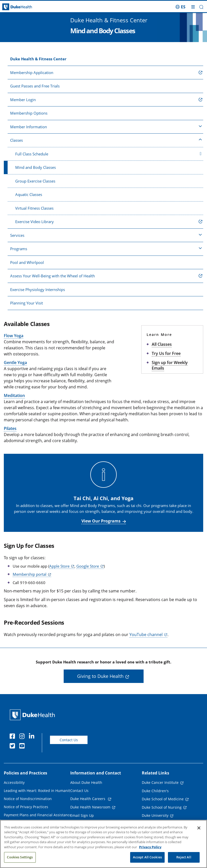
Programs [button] (106, 248)
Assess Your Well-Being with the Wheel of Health (53, 276)
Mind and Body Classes (36, 167)
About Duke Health (86, 782)
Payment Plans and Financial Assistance (38, 815)
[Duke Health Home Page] (33, 715)
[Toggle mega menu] (193, 7)
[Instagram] (23, 737)
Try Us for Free (166, 353)
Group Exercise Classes (35, 181)
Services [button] (106, 235)
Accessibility (14, 782)
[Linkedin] (33, 737)
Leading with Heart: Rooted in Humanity (38, 791)
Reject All (184, 859)
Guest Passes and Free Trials (35, 86)
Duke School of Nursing (162, 807)
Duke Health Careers (88, 799)
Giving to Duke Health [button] (100, 676)
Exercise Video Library (34, 222)
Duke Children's (155, 791)
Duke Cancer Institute (160, 782)
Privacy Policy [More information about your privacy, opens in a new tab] (150, 849)
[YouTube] (23, 747)
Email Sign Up (82, 815)
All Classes (162, 344)
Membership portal (30, 574)
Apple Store (59, 566)
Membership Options (29, 113)
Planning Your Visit (27, 303)
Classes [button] (106, 140)
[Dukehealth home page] (26, 7)
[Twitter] (13, 747)
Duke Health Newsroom (90, 807)
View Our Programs (101, 521)
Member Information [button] (106, 126)
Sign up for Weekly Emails (170, 365)
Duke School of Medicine (163, 799)
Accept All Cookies (147, 859)
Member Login (23, 100)
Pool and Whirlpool (27, 262)
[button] (201, 7)
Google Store (88, 566)
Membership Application (32, 73)
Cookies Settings (20, 859)
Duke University (155, 815)
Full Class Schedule (108, 154)
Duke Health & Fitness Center (38, 59)
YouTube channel (146, 635)
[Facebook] (13, 737)
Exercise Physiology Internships (38, 290)
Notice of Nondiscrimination (28, 799)
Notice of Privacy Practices (26, 807)
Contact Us (69, 740)
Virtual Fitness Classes (34, 208)
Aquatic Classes (29, 194)
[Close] (199, 830)
